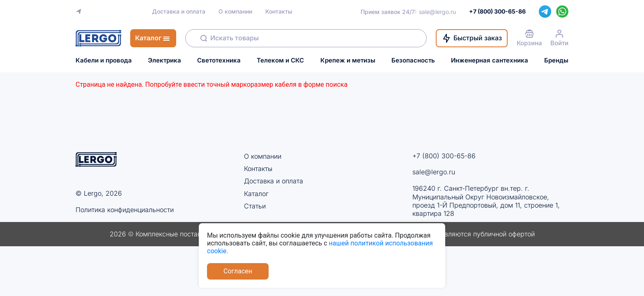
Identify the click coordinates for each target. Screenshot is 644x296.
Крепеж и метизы (348, 60)
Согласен (238, 271)
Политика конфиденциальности (125, 210)
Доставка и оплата (179, 12)
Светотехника (219, 60)
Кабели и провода (104, 60)
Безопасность (413, 60)
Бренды (556, 60)
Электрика (164, 60)
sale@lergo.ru (437, 12)
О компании (235, 12)
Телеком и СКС (280, 60)
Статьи (255, 206)
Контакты (279, 12)
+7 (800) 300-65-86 (444, 156)
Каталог (256, 194)
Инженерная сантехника (490, 60)
